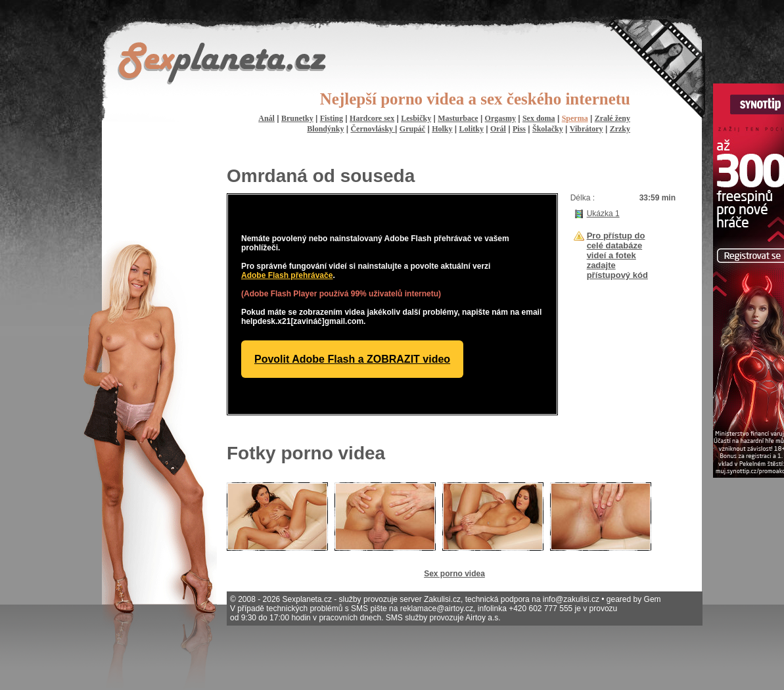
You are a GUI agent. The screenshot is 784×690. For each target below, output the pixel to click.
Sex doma (539, 118)
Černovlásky (373, 129)
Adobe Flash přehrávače (287, 275)
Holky (442, 129)
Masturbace (458, 118)
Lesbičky (416, 118)
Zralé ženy (612, 118)
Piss (519, 129)
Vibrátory (587, 129)
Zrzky (620, 129)
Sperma (575, 118)
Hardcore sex (372, 118)
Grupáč (412, 129)
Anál (266, 118)
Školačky (548, 129)
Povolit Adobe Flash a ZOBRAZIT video (352, 359)
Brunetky (297, 118)
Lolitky (472, 129)
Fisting (332, 118)
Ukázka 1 (603, 214)
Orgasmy (500, 118)
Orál (498, 129)
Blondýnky (325, 129)
